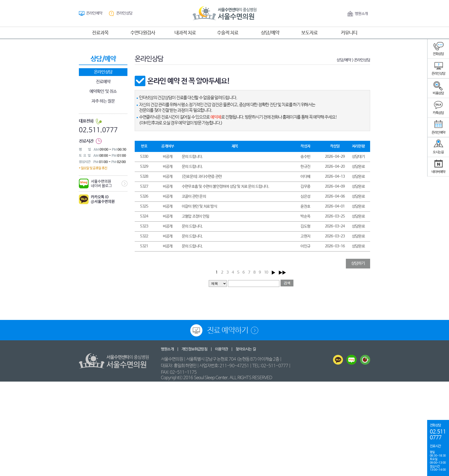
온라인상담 (124, 13)
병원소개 (361, 14)
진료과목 (100, 33)
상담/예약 (270, 33)
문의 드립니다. (192, 157)
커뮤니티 (349, 33)
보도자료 (309, 33)
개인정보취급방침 (194, 349)
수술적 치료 (228, 33)
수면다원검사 (143, 33)
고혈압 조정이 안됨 (195, 216)
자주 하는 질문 (103, 101)
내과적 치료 (185, 33)
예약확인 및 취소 (103, 92)
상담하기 (358, 263)
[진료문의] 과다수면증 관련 (202, 177)
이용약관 (221, 349)
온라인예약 (94, 13)
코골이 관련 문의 (194, 196)
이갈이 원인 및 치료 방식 (199, 206)
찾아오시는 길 (246, 349)
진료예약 (103, 82)
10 (266, 272)
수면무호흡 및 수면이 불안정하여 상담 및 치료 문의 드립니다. (225, 187)
